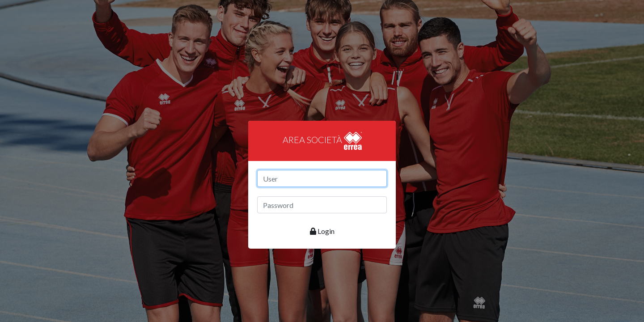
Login (322, 231)
